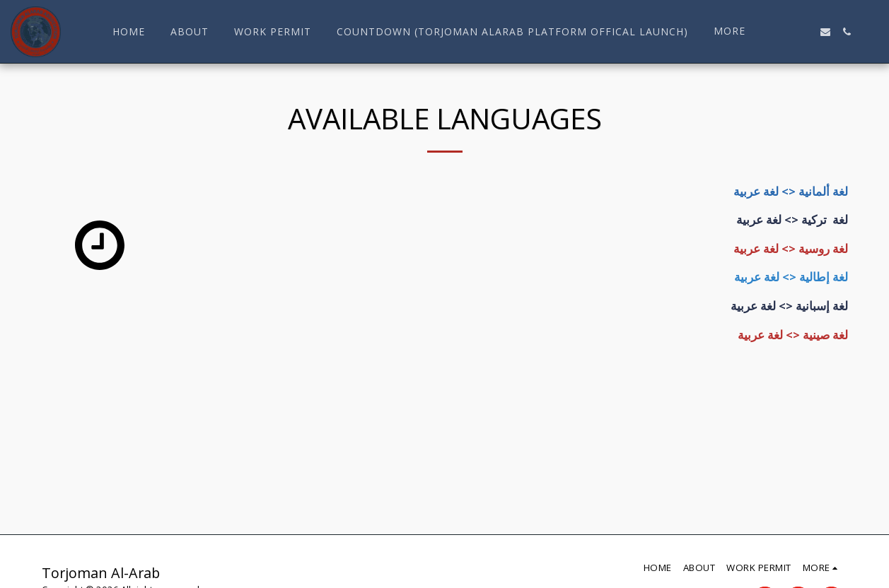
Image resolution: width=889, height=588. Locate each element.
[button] (783, 32)
